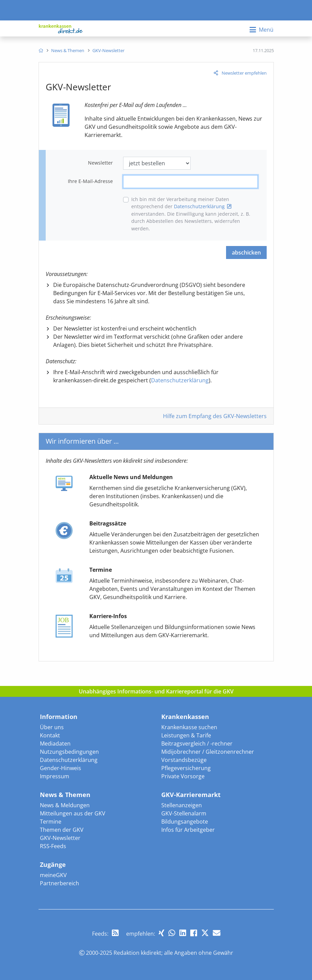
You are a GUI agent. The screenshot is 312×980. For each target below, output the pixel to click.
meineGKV (53, 875)
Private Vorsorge (183, 776)
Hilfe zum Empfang (215, 416)
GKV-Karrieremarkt (191, 795)
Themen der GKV (62, 830)
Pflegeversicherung (186, 768)
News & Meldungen (65, 805)
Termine (51, 822)
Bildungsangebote (185, 822)
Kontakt (50, 735)
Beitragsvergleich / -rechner (197, 744)
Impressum (55, 776)
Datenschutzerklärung (199, 206)
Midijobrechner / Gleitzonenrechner (208, 752)
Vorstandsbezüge (184, 760)
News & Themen (65, 795)
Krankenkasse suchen (189, 727)
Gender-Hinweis (61, 768)
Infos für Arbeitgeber (188, 830)
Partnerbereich (60, 883)
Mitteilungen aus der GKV (73, 813)
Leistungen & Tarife (186, 735)
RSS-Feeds (53, 846)
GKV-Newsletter (60, 838)
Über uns (52, 727)
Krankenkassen (185, 717)
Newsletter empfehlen (244, 73)
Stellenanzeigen (182, 805)
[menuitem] (41, 50)
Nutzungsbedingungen (69, 752)
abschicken (246, 252)
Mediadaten (55, 744)
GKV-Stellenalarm (184, 813)
